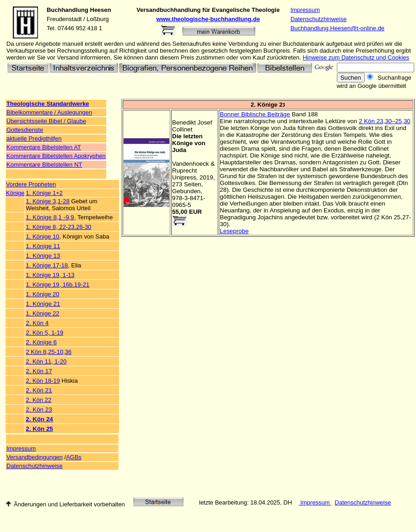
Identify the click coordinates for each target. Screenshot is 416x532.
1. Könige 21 (43, 304)
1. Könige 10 (42, 236)
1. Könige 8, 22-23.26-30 (58, 227)
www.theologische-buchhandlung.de (208, 19)
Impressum (305, 10)
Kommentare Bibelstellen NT (44, 165)
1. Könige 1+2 (44, 193)
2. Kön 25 (39, 429)
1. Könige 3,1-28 (47, 201)
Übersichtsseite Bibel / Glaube (46, 121)
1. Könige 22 (42, 313)
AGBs (74, 457)
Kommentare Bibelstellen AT (44, 147)
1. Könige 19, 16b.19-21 (57, 285)
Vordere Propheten (31, 184)
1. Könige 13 (43, 256)
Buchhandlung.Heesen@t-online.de (338, 28)
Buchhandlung (68, 10)
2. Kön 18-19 (43, 381)
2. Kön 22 (38, 400)
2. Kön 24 (39, 419)
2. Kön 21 (39, 390)
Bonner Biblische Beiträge (255, 114)
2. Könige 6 (41, 342)
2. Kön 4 (37, 323)
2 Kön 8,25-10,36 (49, 352)
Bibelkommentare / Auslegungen (49, 112)
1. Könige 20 (42, 294)
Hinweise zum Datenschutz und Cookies (356, 57)
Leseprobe (234, 231)
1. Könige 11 (43, 246)
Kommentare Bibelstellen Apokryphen (56, 156)
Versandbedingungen (35, 457)
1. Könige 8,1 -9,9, (51, 217)
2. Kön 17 (39, 371)
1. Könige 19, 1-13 (50, 275)
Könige (15, 193)
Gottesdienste (25, 130)
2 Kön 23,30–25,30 (385, 121)
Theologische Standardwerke (48, 104)
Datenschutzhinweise (319, 19)
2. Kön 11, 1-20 (46, 361)
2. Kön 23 (39, 410)
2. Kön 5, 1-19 (44, 333)
